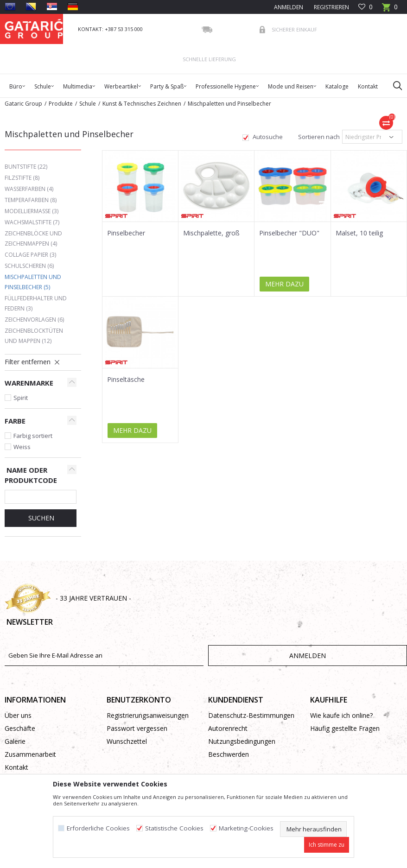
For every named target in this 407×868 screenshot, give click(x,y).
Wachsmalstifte (32, 222)
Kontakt (16, 767)
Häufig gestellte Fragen (345, 728)
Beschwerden (229, 754)
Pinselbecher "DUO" (289, 233)
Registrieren (331, 7)
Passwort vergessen (137, 728)
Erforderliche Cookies (98, 828)
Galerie (15, 741)
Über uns (18, 715)
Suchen (40, 518)
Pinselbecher (126, 233)
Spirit (21, 398)
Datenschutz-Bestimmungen (251, 715)
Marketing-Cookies (246, 828)
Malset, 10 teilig (359, 233)
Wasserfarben (29, 189)
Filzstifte (22, 178)
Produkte (61, 104)
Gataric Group (23, 104)
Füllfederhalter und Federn (36, 303)
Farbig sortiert (33, 436)
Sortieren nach (318, 137)
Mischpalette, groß (211, 233)
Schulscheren (29, 266)
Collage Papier (30, 255)
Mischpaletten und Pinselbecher (33, 282)
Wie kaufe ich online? (341, 715)
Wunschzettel (127, 741)
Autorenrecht (228, 728)
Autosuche (267, 137)
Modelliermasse (32, 211)
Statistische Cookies (174, 828)
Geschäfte (20, 728)
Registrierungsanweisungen (148, 715)
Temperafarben (31, 200)
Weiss (22, 447)
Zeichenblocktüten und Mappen (34, 336)
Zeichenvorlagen (34, 320)
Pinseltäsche (126, 380)
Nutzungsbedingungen (242, 741)
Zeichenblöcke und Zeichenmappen (33, 238)
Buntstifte (26, 167)
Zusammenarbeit (30, 754)
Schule (88, 104)
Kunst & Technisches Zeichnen (142, 104)
